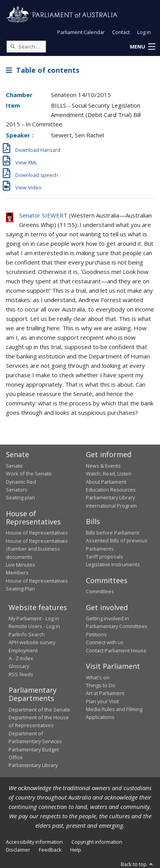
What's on (98, 677)
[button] (142, 47)
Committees (100, 591)
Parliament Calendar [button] (81, 32)
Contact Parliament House (116, 650)
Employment (23, 650)
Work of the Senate (29, 474)
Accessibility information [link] (34, 842)
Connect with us (105, 642)
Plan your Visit (102, 701)
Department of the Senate (39, 710)
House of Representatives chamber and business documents (37, 549)
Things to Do (101, 685)
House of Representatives (37, 533)
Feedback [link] (50, 850)
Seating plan (20, 497)
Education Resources (111, 490)
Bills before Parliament (113, 533)
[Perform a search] (13, 46)
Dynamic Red (21, 482)
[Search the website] (26, 47)
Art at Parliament (105, 693)
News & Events (103, 466)
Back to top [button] (137, 864)
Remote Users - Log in (34, 626)
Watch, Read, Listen (109, 474)
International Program (111, 506)
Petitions (96, 634)
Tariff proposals (105, 556)
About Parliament (106, 482)
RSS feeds (21, 674)
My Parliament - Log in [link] (34, 618)
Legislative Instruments (113, 564)
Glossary (19, 666)
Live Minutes (21, 565)
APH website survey (32, 642)
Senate (14, 466)
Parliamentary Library (110, 497)
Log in (144, 32)
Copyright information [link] (97, 842)
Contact (121, 32)
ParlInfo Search (27, 634)
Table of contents (43, 70)
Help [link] (76, 850)
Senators (17, 490)
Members (17, 573)
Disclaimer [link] (18, 850)
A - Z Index (21, 658)
